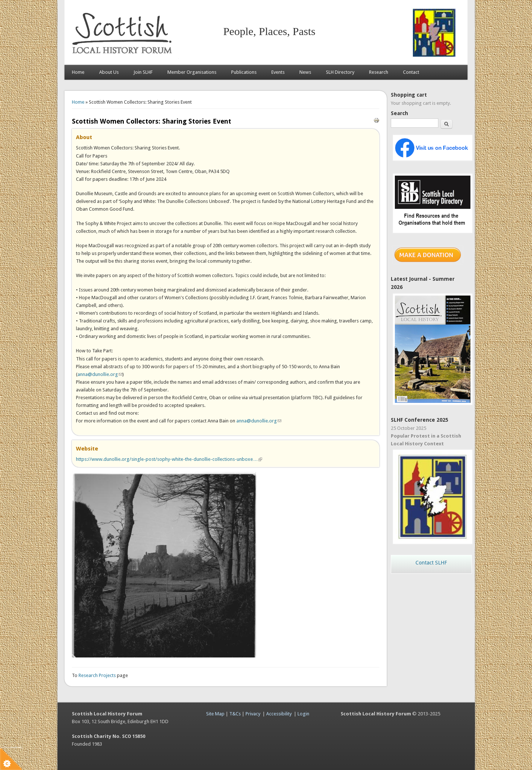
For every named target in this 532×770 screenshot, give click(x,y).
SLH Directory (340, 72)
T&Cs (235, 714)
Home (78, 72)
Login (303, 714)
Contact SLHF (431, 563)
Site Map (215, 714)
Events (278, 72)
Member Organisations (192, 72)
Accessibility (279, 714)
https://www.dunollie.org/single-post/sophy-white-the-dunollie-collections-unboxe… (169, 459)
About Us (109, 72)
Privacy (253, 714)
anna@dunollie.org (100, 374)
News (305, 72)
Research (379, 72)
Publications (244, 72)
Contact (411, 72)
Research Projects (97, 675)
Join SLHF (143, 72)
